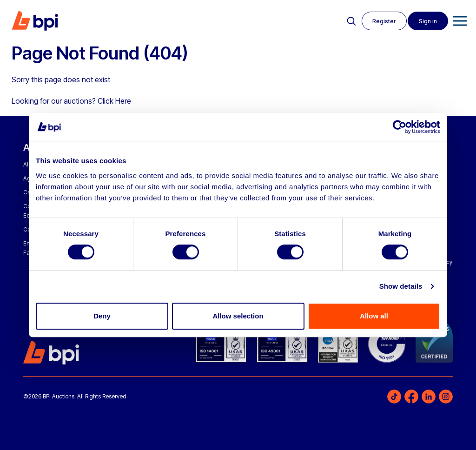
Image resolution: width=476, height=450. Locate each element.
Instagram (446, 397)
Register (383, 21)
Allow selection (238, 316)
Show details (401, 286)
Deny (102, 316)
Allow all (374, 316)
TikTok (394, 397)
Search (349, 21)
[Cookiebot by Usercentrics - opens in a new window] (400, 127)
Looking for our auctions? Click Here (71, 101)
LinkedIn (429, 397)
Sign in (427, 21)
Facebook (411, 397)
